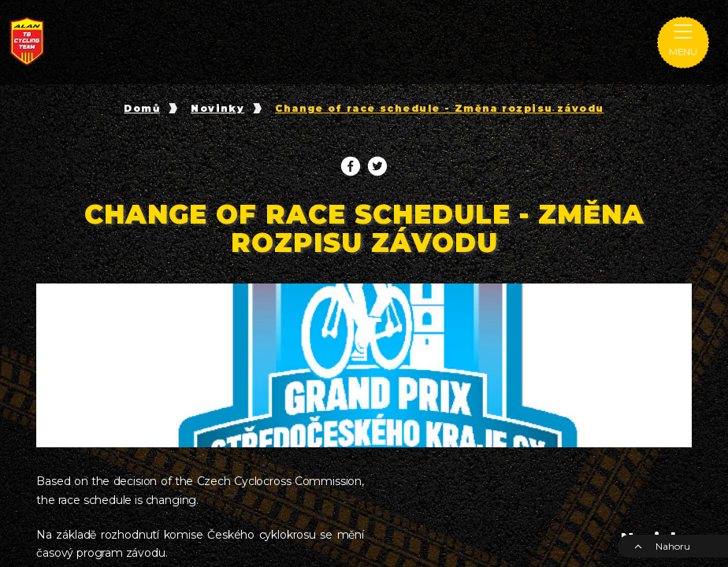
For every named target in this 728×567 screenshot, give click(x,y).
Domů (142, 109)
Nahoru (662, 546)
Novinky (217, 109)
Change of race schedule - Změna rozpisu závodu (439, 109)
